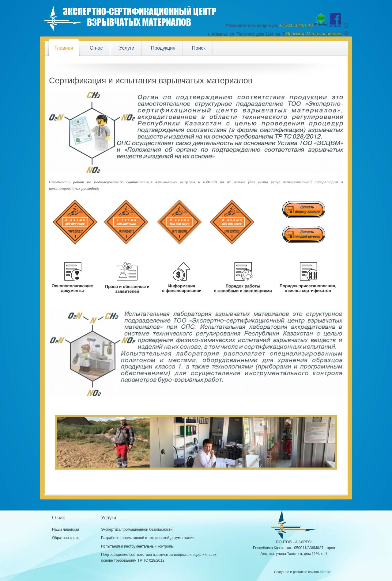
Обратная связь (66, 538)
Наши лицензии (66, 529)
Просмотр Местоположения (314, 34)
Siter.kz (325, 572)
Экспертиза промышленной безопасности (137, 529)
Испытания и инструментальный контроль (137, 546)
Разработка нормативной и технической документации (148, 538)
